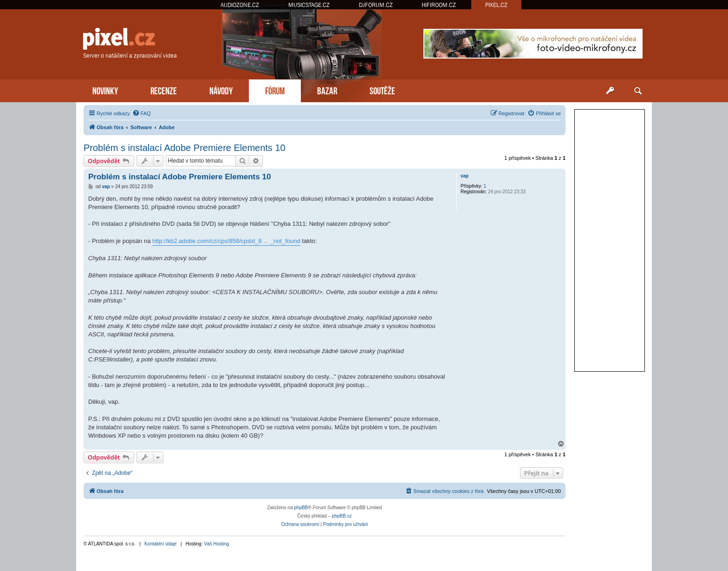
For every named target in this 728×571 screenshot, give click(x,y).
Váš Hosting (216, 544)
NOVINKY (105, 90)
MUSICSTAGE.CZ (309, 5)
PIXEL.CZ (496, 5)
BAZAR (327, 90)
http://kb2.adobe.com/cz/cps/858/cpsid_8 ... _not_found (226, 241)
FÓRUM (275, 90)
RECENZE (164, 90)
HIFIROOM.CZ (439, 5)
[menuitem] (142, 113)
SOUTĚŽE (382, 90)
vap (465, 176)
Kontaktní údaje (161, 544)
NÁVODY (221, 90)
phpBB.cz (342, 516)
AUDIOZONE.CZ (240, 5)
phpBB (301, 508)
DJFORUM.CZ (376, 5)
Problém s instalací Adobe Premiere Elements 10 (185, 148)
